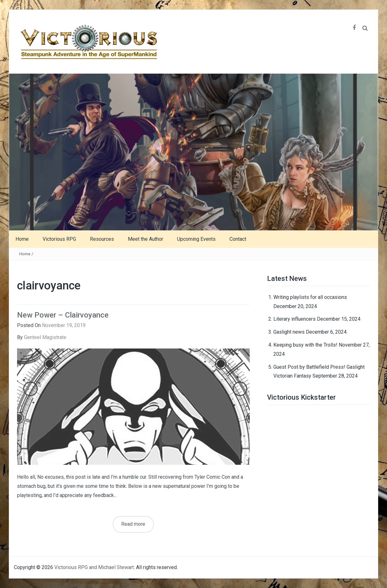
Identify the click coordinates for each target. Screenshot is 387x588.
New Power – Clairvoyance (63, 315)
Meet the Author (146, 239)
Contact (238, 239)
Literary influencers (295, 319)
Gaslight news (289, 332)
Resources (102, 239)
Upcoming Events (196, 239)
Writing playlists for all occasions (310, 297)
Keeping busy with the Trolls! (305, 345)
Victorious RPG (59, 239)
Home (22, 239)
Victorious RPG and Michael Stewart (94, 567)
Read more (133, 524)
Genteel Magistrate (45, 337)
